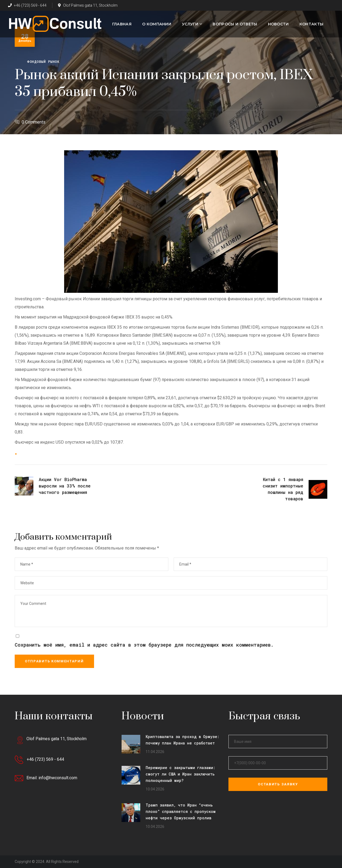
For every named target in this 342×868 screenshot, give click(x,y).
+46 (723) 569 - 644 (27, 5)
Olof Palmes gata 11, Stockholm (88, 5)
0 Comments (34, 122)
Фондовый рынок (43, 62)
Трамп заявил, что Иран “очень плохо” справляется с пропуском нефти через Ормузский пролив (181, 811)
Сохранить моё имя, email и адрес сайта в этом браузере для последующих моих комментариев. (144, 645)
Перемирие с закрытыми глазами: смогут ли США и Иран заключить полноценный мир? (180, 774)
